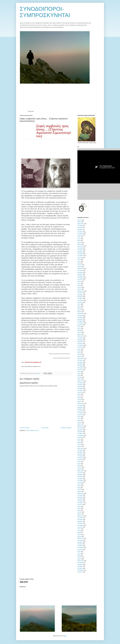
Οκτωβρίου (80, 231)
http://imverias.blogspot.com (33, 362)
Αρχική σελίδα (45, 428)
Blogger (65, 636)
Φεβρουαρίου (81, 224)
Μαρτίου (79, 222)
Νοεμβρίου (80, 229)
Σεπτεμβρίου (81, 233)
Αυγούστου (80, 235)
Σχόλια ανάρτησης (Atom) (32, 430)
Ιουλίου (79, 237)
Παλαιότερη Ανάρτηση (66, 428)
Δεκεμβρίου (80, 227)
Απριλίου (80, 220)
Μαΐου (79, 240)
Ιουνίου (79, 239)
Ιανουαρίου (80, 226)
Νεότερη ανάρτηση (25, 428)
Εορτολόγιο (31, 111)
